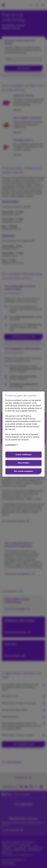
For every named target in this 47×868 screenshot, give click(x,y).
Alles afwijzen (23, 463)
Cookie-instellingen (23, 454)
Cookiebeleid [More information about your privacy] (11, 445)
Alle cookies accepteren (23, 471)
